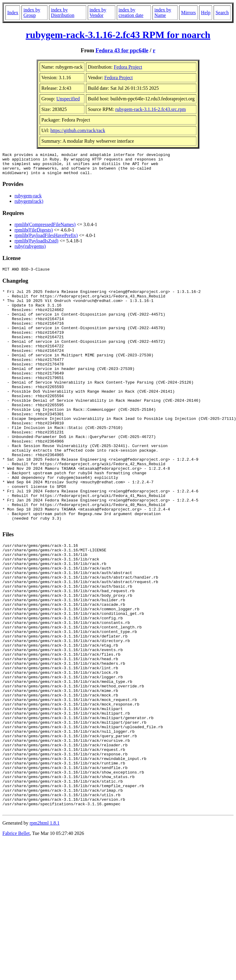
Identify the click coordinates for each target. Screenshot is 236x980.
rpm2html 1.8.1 (45, 929)
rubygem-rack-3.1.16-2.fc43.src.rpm (151, 109)
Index (13, 13)
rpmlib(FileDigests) (34, 234)
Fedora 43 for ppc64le (122, 50)
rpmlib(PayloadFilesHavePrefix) (46, 240)
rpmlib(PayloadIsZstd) (36, 245)
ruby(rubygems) (30, 251)
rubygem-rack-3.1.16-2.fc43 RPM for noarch (118, 35)
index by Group (32, 13)
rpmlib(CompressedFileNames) (45, 229)
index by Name (163, 13)
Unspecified (68, 99)
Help (206, 13)
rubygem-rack (28, 200)
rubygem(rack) (29, 206)
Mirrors (188, 13)
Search (222, 13)
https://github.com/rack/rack (78, 130)
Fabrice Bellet (16, 939)
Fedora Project (128, 67)
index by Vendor (98, 13)
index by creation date (131, 13)
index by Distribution (62, 13)
